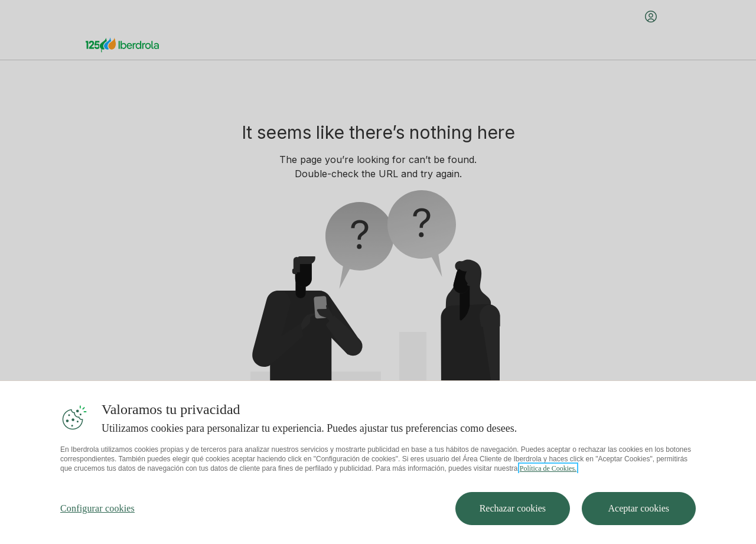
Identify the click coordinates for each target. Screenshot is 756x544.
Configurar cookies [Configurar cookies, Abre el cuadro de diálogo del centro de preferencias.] (97, 530)
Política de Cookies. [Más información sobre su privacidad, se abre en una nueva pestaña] (548, 490)
